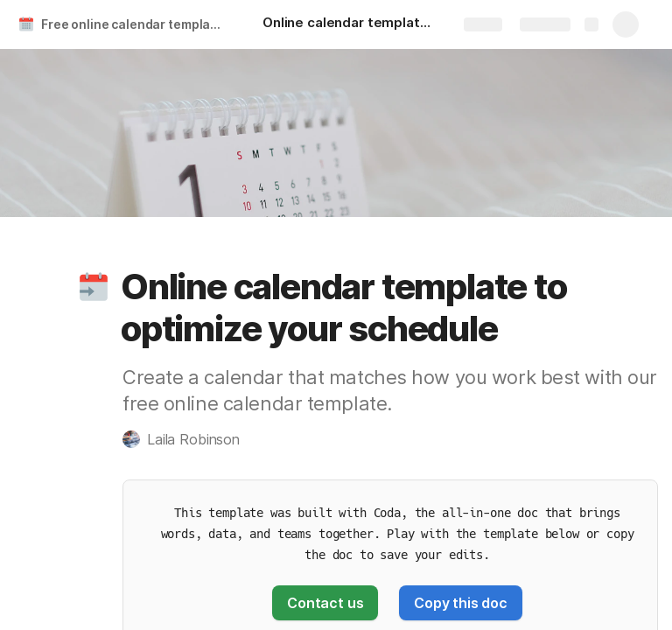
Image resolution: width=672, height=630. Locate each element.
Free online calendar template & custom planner (134, 24)
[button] (94, 287)
